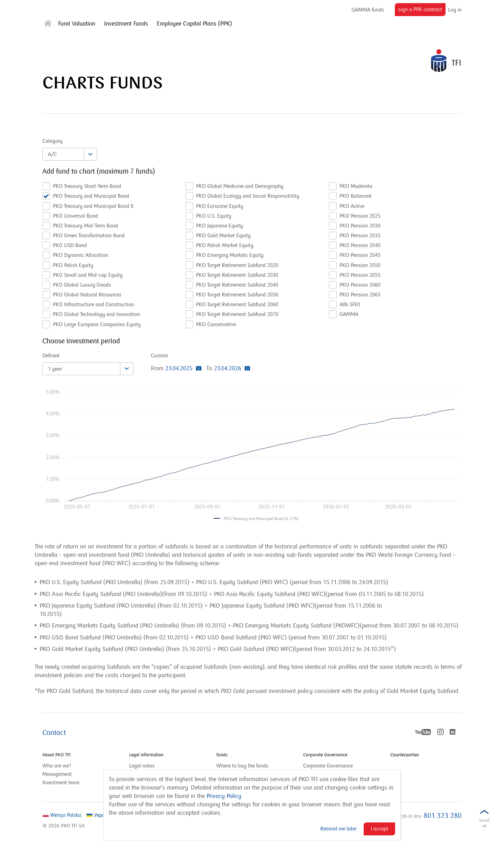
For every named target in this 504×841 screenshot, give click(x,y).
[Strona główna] (48, 25)
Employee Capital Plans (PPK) (194, 24)
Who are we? (57, 766)
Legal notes (142, 766)
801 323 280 (443, 816)
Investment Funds (126, 24)
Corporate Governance (325, 755)
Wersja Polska (62, 815)
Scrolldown (484, 824)
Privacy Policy (224, 796)
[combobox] (70, 154)
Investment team (61, 783)
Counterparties (405, 755)
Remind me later (338, 829)
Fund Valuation (77, 24)
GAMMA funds (368, 10)
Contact (54, 733)
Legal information (146, 755)
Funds (222, 755)
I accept (379, 829)
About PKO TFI (57, 755)
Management (57, 774)
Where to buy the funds (242, 766)
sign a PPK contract (422, 11)
